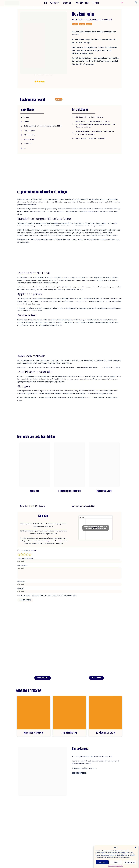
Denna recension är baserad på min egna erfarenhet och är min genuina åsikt (48, 595)
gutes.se (75, 506)
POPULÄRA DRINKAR (83, 3)
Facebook (59, 541)
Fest (32, 506)
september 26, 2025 (87, 506)
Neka (116, 862)
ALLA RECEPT (55, 3)
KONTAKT (96, 3)
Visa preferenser (130, 862)
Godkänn (102, 862)
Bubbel (27, 506)
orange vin (32, 550)
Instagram (48, 541)
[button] (135, 847)
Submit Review (25, 600)
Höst (37, 506)
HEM (45, 3)
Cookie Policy (111, 866)
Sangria (42, 506)
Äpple (22, 506)
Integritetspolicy (119, 866)
